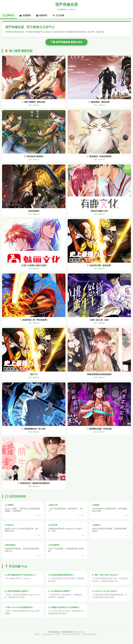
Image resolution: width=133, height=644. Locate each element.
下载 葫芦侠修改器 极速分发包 (66, 42)
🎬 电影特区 (42, 15)
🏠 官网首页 (8, 15)
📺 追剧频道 (25, 15)
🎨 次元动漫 (58, 15)
